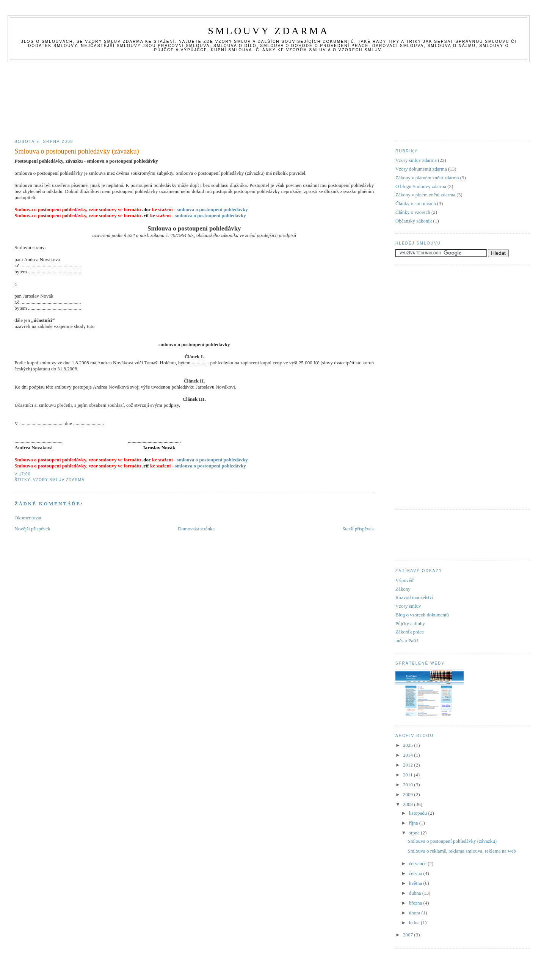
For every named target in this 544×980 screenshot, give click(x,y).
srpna (415, 833)
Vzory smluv (408, 606)
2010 (408, 785)
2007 (408, 935)
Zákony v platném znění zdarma (427, 178)
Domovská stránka (196, 529)
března (416, 903)
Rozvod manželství (414, 597)
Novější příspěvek (32, 529)
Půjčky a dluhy (410, 623)
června (416, 873)
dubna (416, 893)
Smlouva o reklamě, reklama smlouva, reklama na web (462, 851)
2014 (408, 755)
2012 (408, 765)
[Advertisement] (272, 79)
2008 (408, 804)
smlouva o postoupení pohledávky (212, 209)
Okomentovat (28, 518)
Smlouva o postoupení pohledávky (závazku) (77, 151)
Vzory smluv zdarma (59, 480)
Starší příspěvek (358, 529)
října (414, 823)
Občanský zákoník (414, 221)
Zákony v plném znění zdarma (425, 195)
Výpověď (405, 580)
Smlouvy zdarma (269, 31)
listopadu (419, 813)
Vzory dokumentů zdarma (421, 169)
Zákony (403, 589)
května (416, 883)
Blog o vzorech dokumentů (422, 615)
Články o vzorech (413, 212)
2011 (408, 775)
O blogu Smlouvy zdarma (421, 186)
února (415, 913)
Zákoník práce (410, 632)
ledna (415, 923)
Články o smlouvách (416, 203)
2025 (408, 745)
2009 (408, 794)
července (418, 863)
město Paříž (407, 641)
